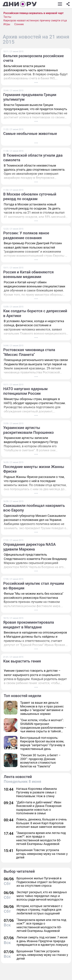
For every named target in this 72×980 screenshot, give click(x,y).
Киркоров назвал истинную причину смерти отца (35, 20)
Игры (7, 24)
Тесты (7, 17)
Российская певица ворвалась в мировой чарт (34, 13)
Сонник (19, 24)
